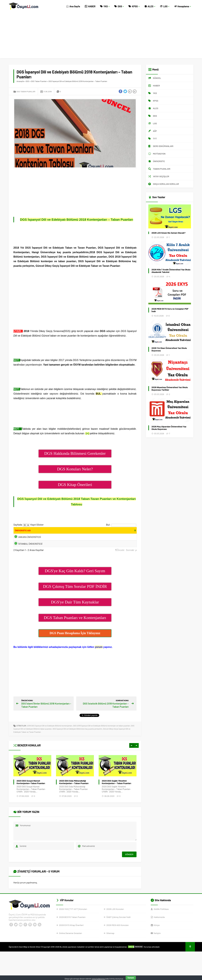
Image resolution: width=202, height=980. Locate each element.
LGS (165, 6)
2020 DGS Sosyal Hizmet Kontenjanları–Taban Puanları (73, 794)
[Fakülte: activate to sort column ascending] (52, 532)
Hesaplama (183, 6)
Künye (157, 937)
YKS (105, 6)
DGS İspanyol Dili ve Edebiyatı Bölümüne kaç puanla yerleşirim (77, 741)
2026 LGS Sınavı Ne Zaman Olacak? (168, 233)
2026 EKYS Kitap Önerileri (71, 937)
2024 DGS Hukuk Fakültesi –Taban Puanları (33, 794)
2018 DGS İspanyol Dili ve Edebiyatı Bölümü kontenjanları (50, 738)
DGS (119, 6)
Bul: (121, 525)
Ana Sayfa (73, 6)
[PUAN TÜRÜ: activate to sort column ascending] (90, 532)
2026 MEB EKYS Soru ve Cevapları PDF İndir (170, 310)
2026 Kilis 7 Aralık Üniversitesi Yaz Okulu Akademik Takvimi (171, 271)
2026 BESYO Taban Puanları (72, 929)
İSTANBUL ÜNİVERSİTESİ (25, 554)
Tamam (131, 978)
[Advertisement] (101, 36)
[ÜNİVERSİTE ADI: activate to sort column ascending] (27, 532)
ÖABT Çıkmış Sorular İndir (119, 929)
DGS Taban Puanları (39, 81)
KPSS (134, 6)
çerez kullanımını (98, 979)
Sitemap (110, 945)
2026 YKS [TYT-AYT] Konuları (73, 921)
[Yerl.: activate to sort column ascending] (115, 532)
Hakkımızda (159, 929)
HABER (90, 6)
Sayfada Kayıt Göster (28, 525)
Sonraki (130, 562)
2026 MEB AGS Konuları (117, 937)
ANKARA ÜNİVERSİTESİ (25, 543)
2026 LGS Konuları (115, 921)
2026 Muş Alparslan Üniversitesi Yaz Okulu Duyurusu (169, 428)
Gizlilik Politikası (161, 921)
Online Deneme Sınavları (70, 945)
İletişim (157, 945)
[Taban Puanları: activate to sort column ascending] (129, 532)
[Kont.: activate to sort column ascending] (103, 532)
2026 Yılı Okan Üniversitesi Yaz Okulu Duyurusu (169, 349)
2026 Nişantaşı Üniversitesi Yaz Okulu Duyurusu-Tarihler (170, 389)
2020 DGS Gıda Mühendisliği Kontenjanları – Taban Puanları (116, 794)
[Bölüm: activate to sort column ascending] (73, 532)
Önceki (121, 562)
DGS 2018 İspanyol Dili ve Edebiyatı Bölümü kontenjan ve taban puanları (102, 738)
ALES (150, 6)
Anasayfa (20, 81)
